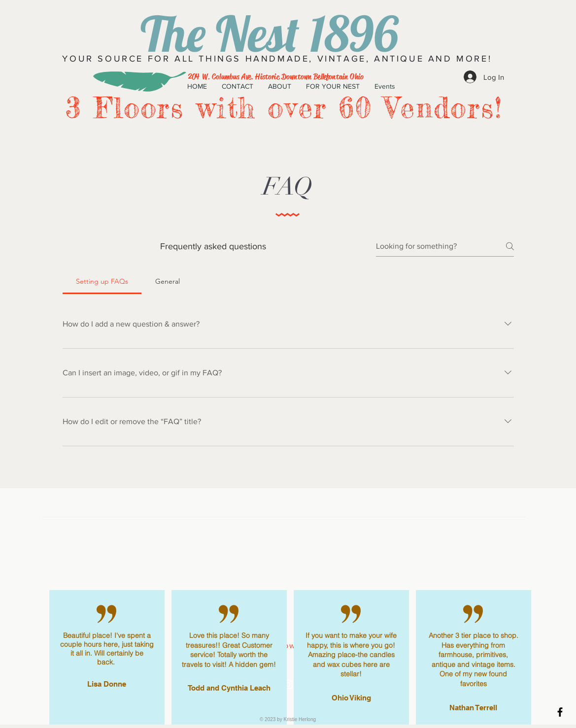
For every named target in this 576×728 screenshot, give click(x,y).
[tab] (102, 281)
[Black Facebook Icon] (560, 712)
